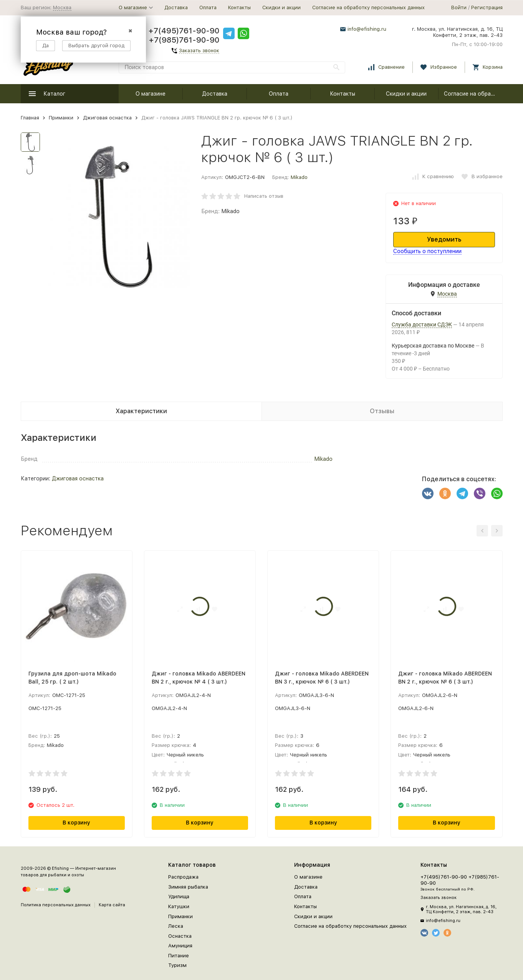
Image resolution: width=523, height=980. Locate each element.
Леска (176, 926)
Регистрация (487, 7)
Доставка (176, 7)
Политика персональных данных (56, 905)
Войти (459, 7)
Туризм (177, 965)
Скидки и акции (281, 7)
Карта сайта (112, 905)
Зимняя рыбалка (188, 887)
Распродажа (183, 877)
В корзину (76, 823)
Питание (179, 956)
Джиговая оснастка (107, 118)
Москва (62, 7)
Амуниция (180, 946)
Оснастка (180, 936)
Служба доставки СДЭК (422, 324)
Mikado (299, 177)
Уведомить (444, 239)
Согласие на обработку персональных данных (368, 7)
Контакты (239, 7)
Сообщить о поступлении (427, 251)
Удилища (179, 896)
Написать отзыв (264, 196)
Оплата (208, 7)
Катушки (179, 906)
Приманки (61, 118)
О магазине (151, 94)
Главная (30, 118)
